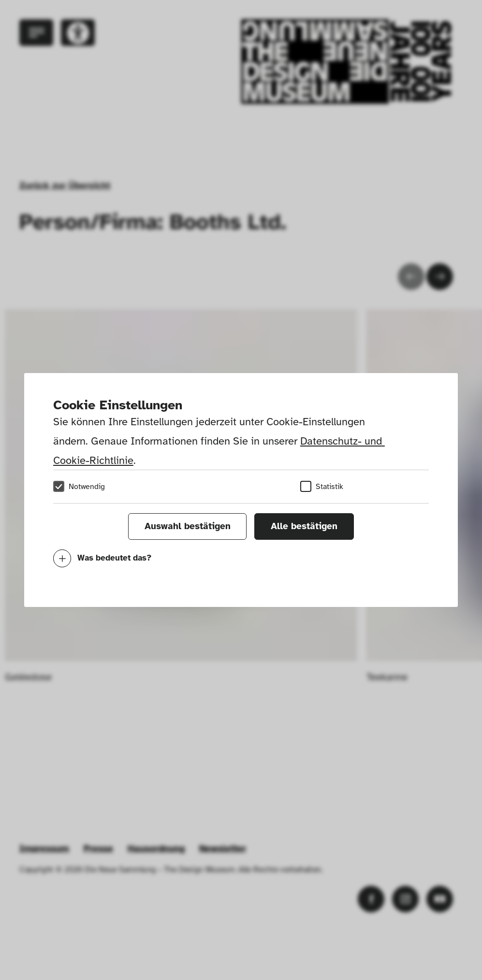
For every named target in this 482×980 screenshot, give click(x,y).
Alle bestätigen (304, 526)
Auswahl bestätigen (188, 526)
